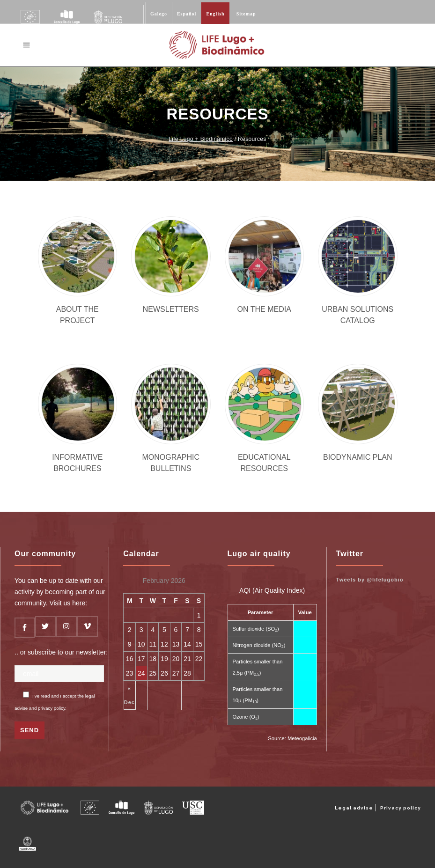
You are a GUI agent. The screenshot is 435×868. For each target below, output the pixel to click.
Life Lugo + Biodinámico (201, 139)
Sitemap (246, 14)
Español (187, 14)
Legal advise (354, 808)
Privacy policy (401, 808)
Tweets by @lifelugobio (370, 580)
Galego (159, 14)
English (215, 14)
